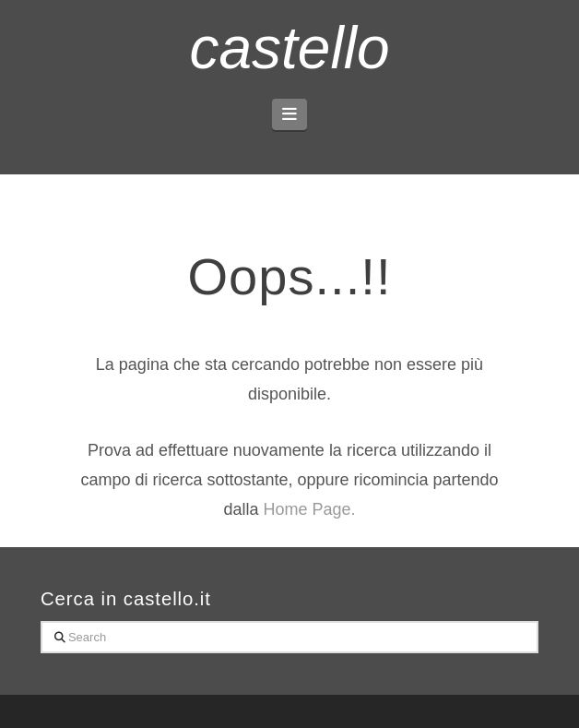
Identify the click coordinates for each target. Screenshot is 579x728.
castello (289, 48)
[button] (290, 114)
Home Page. (309, 509)
